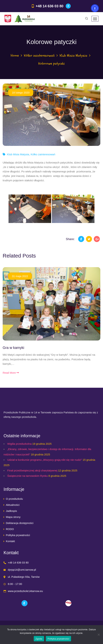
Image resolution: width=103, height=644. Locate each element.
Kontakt (10, 541)
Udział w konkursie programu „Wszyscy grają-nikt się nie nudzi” (45, 460)
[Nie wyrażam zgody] (99, 635)
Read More (11, 373)
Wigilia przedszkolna (19, 444)
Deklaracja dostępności (20, 523)
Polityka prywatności (18, 535)
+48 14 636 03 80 (50, 6)
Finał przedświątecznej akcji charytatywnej (32, 470)
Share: (70, 239)
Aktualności (13, 505)
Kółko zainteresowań (39, 55)
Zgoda (39, 639)
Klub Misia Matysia (73, 55)
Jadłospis (11, 511)
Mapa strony (13, 517)
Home (15, 55)
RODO (10, 529)
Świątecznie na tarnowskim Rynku (28, 476)
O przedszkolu (14, 499)
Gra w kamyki (13, 348)
